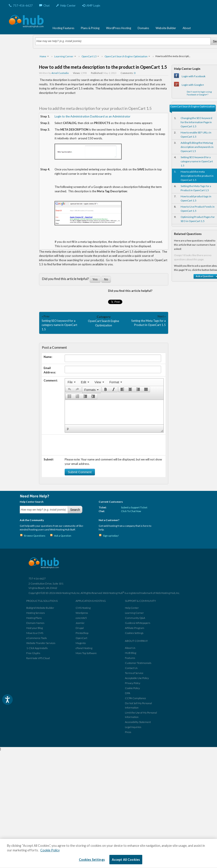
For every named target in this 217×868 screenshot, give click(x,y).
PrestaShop (82, 633)
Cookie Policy (132, 688)
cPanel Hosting (84, 648)
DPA (128, 693)
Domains (143, 28)
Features (130, 658)
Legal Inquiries (133, 727)
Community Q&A (135, 618)
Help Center (66, 5)
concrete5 (81, 618)
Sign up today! (111, 536)
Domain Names (35, 623)
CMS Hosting (83, 608)
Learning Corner (134, 613)
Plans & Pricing (90, 28)
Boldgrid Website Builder (40, 608)
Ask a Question (63, 536)
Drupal (80, 628)
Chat (44, 5)
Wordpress (82, 613)
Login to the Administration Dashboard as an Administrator (92, 116)
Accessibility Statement (138, 722)
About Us (130, 648)
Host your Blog (35, 628)
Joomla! (80, 623)
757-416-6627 (21, 5)
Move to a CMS (35, 633)
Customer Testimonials (138, 663)
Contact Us (131, 668)
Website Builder (166, 28)
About (187, 28)
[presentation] (72, 382)
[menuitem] (72, 382)
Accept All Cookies (126, 860)
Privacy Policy (133, 683)
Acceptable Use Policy (137, 678)
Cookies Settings (134, 633)
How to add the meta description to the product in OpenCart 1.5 (197, 176)
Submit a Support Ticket (134, 507)
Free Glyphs (33, 653)
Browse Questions (35, 536)
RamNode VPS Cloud (38, 658)
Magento (81, 643)
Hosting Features (63, 28)
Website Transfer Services (41, 643)
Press (128, 732)
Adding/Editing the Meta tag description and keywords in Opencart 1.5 (197, 147)
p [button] (68, 429)
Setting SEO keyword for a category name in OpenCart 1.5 (59, 325)
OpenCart (81, 638)
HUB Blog (131, 653)
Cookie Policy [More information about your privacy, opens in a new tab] (50, 850)
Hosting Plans (34, 618)
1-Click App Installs (37, 648)
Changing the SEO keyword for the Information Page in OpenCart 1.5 (196, 122)
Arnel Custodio (60, 73)
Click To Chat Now (131, 511)
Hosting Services (36, 613)
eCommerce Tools (36, 638)
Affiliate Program (135, 628)
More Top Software (86, 653)
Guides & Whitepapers (138, 623)
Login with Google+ (193, 85)
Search (75, 510)
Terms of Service (134, 673)
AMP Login (91, 5)
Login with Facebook (194, 76)
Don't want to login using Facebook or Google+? (199, 93)
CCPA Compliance (135, 698)
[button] (69, 389)
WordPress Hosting (119, 28)
